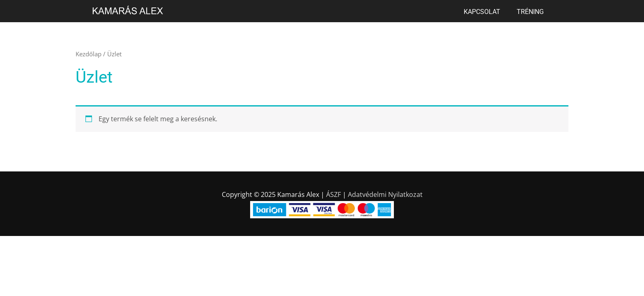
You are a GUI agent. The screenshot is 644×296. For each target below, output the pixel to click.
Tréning (530, 12)
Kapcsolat (482, 12)
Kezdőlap (89, 54)
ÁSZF (333, 194)
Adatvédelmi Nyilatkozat (385, 194)
